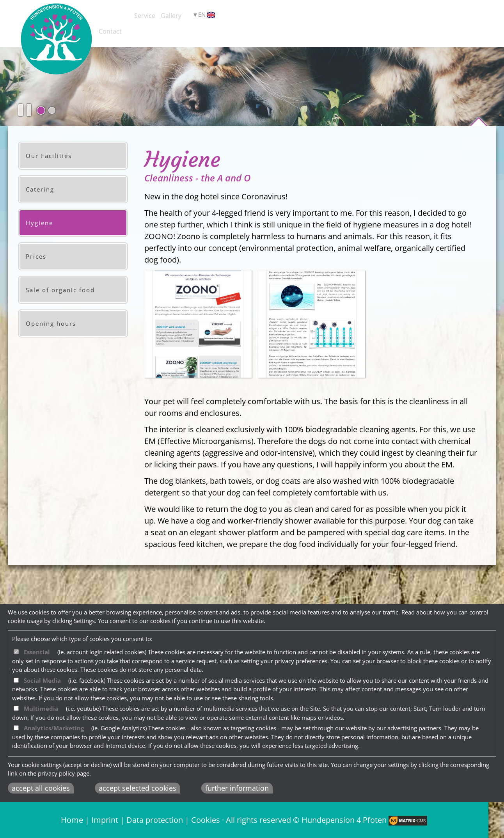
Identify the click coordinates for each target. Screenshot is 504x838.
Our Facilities (49, 156)
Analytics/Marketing (54, 728)
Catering (40, 189)
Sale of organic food (60, 290)
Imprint (105, 820)
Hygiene (39, 223)
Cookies (206, 820)
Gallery (272, 17)
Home (72, 820)
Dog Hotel (135, 17)
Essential (37, 652)
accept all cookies (41, 788)
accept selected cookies (138, 788)
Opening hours (51, 323)
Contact (338, 17)
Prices (36, 256)
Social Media (42, 680)
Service (207, 17)
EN (388, 18)
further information (237, 788)
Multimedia (41, 708)
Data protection (155, 820)
